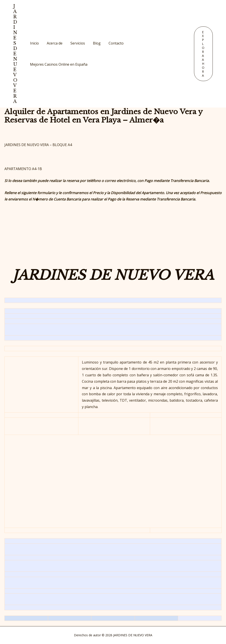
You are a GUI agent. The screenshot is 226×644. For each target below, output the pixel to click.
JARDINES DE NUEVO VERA (15, 54)
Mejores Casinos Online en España (58, 64)
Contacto (112, 43)
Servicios (75, 43)
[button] (203, 54)
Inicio (34, 43)
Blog (94, 43)
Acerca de (53, 43)
